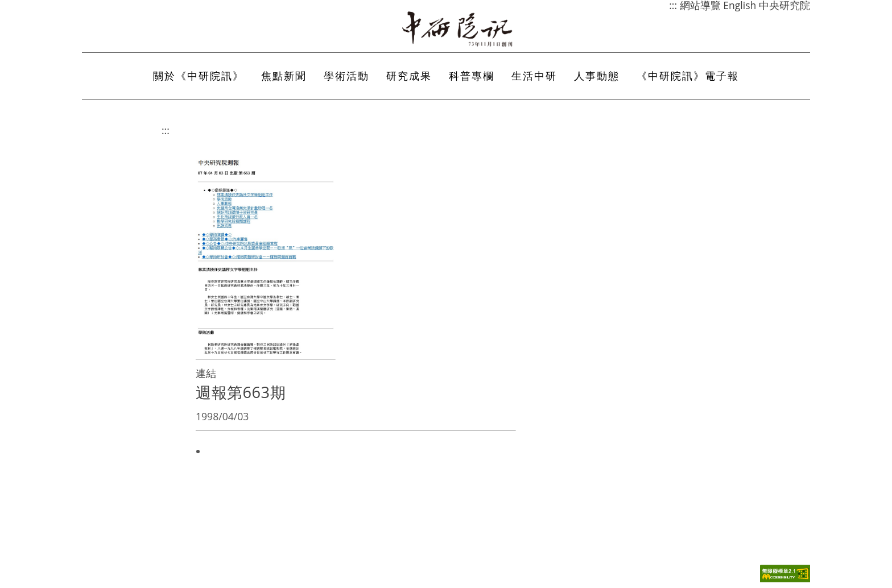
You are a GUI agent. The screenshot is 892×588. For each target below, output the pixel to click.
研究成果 (409, 76)
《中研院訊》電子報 (688, 76)
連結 (206, 373)
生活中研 (534, 76)
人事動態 (597, 76)
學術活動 (346, 76)
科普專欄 (472, 76)
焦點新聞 (284, 76)
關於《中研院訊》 (199, 76)
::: (166, 130)
